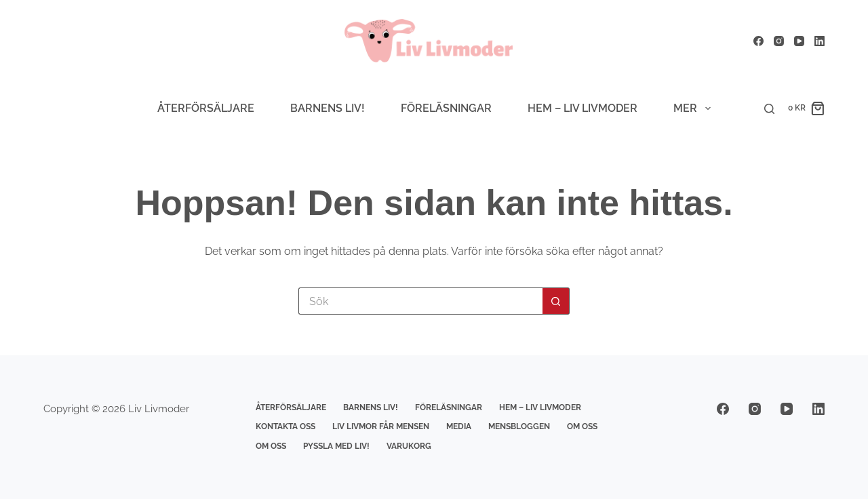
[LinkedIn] (820, 41)
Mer (694, 108)
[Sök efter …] (420, 301)
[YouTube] (799, 41)
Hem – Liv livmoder (583, 108)
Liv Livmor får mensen (381, 426)
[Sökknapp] (556, 301)
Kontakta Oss (285, 426)
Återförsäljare (206, 108)
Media (459, 426)
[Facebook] (758, 41)
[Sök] (769, 109)
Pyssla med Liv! (336, 446)
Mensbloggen (519, 426)
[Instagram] (779, 41)
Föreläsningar (446, 108)
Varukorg (409, 446)
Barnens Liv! (328, 108)
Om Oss (582, 426)
